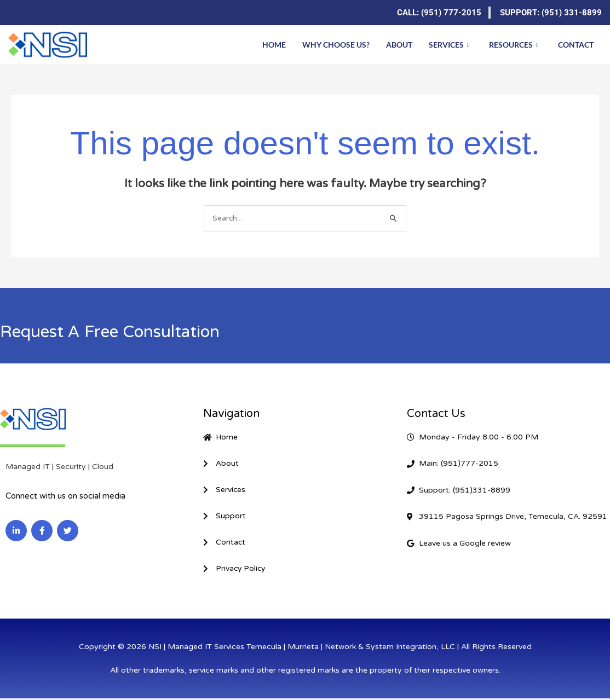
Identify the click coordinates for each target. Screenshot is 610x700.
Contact (576, 44)
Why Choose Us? (336, 44)
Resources (514, 44)
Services (449, 44)
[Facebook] (38, 13)
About (399, 44)
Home (274, 44)
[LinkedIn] (16, 13)
